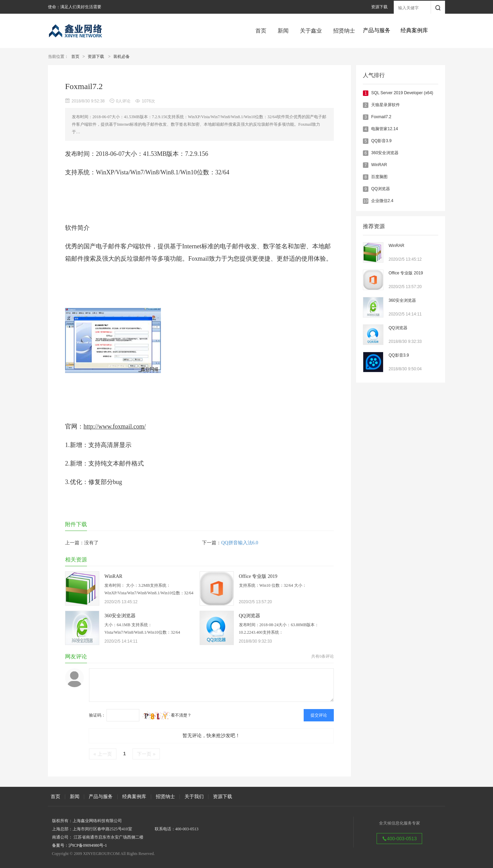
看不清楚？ (167, 715)
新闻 (283, 31)
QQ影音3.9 (381, 141)
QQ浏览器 (381, 189)
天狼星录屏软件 (385, 105)
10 (365, 201)
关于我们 (194, 796)
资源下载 (379, 7)
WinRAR (379, 165)
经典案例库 (134, 796)
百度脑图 (379, 177)
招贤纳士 (344, 31)
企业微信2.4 (382, 201)
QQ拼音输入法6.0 (240, 543)
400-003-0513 (399, 839)
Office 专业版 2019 (406, 273)
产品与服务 (101, 796)
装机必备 (122, 57)
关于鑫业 (311, 31)
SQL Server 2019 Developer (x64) (402, 93)
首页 (261, 31)
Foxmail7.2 (381, 117)
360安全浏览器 (385, 153)
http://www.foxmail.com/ (115, 426)
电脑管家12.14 (384, 129)
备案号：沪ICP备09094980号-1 (80, 845)
